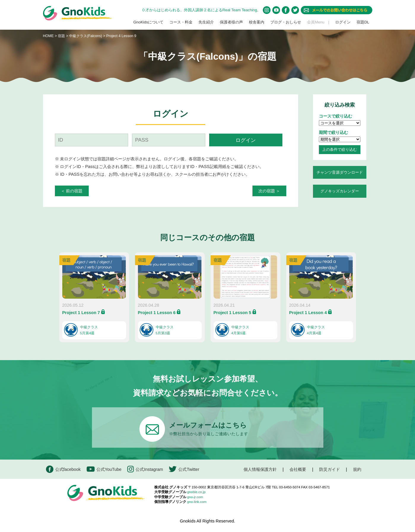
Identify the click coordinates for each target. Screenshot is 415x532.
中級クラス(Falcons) (86, 36)
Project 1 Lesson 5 (232, 313)
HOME (49, 36)
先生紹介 (206, 22)
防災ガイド (330, 469)
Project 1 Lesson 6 (157, 313)
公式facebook (63, 469)
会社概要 (298, 469)
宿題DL (363, 22)
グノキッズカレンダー (340, 191)
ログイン (343, 22)
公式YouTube (104, 469)
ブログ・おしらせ (286, 22)
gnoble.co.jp (196, 492)
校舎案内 (257, 22)
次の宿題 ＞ (269, 191)
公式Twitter (184, 469)
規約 (357, 469)
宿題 (61, 36)
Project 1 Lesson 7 (81, 313)
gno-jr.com (195, 497)
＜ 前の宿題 (72, 191)
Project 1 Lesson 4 (308, 313)
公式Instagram (145, 469)
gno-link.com (197, 502)
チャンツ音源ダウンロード (340, 172)
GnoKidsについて (148, 22)
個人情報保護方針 (260, 469)
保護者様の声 (231, 22)
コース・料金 (181, 22)
